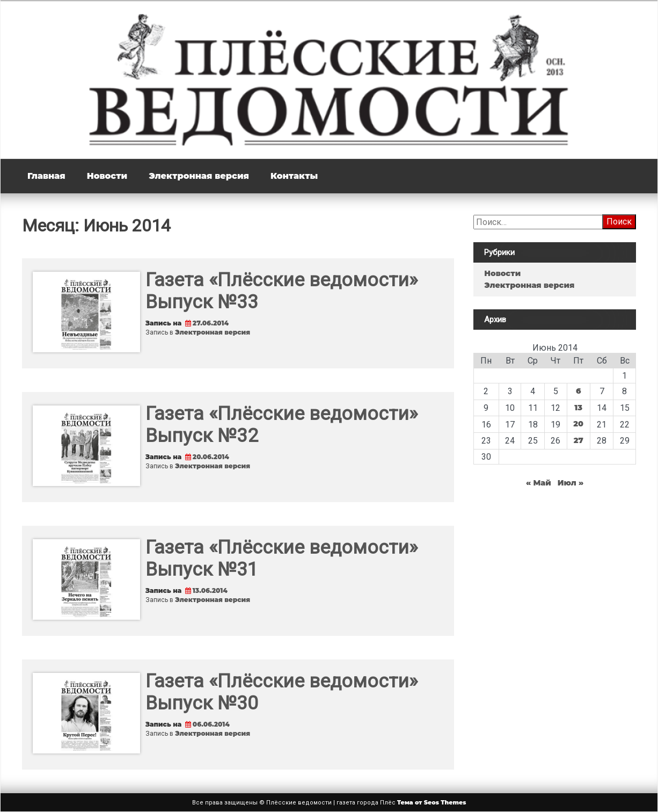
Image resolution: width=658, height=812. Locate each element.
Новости (107, 176)
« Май (539, 483)
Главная (46, 176)
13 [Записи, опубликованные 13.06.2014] (578, 408)
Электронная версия (199, 176)
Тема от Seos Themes (432, 802)
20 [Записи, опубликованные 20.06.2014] (578, 424)
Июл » (571, 483)
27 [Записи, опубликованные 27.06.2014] (579, 440)
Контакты (294, 176)
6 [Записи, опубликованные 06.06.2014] (579, 391)
